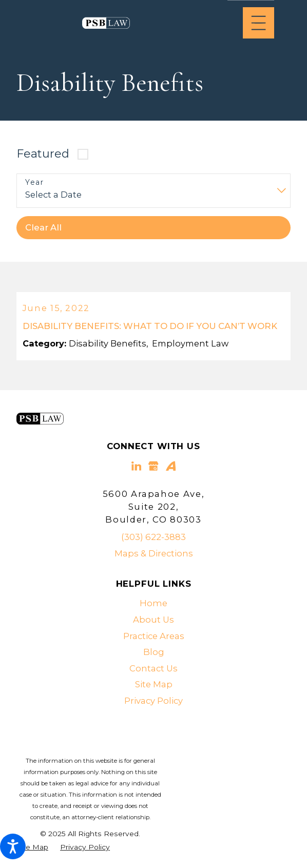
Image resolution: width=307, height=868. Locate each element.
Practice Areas (154, 638)
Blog (154, 653)
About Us (153, 621)
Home (153, 605)
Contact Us (153, 670)
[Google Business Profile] (153, 468)
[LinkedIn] (136, 468)
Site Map (154, 686)
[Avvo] (171, 468)
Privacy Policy (153, 702)
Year (34, 182)
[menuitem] (153, 606)
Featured (43, 154)
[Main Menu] (258, 23)
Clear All (43, 227)
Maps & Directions (154, 555)
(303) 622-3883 (153, 538)
